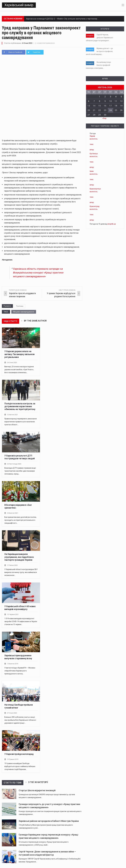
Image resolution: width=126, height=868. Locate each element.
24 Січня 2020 (12, 362)
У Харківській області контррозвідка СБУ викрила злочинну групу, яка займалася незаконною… (21, 571)
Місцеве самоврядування (24, 312)
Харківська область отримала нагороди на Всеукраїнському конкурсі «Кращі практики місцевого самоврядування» (38, 272)
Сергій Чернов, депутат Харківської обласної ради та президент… (99, 38)
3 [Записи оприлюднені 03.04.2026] (110, 97)
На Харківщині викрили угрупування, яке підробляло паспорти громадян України (19, 556)
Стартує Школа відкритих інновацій (37, 789)
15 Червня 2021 (13, 614)
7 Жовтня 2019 (13, 663)
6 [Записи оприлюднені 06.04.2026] (89, 101)
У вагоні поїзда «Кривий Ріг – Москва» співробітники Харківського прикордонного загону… (20, 670)
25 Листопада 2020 (14, 463)
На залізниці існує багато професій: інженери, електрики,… (98, 65)
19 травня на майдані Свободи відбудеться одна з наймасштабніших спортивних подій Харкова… (20, 765)
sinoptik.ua (111, 224)
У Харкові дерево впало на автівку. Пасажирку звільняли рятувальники (20, 354)
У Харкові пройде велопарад (19, 753)
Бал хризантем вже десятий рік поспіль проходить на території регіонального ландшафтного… (20, 519)
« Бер (104, 118)
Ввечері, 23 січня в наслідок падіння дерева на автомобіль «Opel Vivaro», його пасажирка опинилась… (19, 369)
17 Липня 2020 (12, 564)
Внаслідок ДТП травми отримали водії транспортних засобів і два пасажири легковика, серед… (20, 470)
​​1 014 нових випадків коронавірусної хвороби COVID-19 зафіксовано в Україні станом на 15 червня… (21, 620)
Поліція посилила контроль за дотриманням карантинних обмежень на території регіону (20, 406)
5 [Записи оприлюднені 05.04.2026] (121, 97)
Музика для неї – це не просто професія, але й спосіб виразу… (99, 51)
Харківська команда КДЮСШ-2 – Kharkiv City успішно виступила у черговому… (62, 19)
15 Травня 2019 (13, 758)
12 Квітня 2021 (12, 414)
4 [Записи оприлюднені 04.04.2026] (116, 97)
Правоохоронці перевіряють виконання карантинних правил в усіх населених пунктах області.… (21, 421)
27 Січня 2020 (12, 712)
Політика (20, 306)
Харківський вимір (19, 5)
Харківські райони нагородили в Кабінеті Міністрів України (49, 820)
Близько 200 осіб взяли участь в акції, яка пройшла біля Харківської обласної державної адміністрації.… (20, 719)
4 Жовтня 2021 (13, 512)
